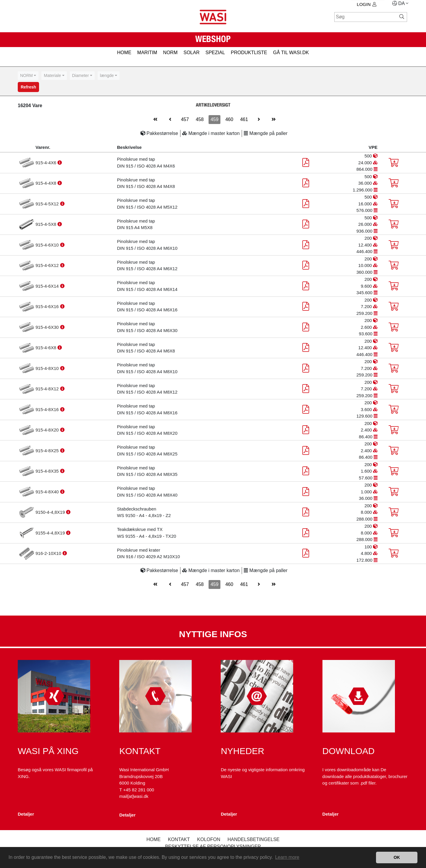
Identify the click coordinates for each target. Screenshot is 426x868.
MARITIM (147, 53)
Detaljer (26, 814)
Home (154, 839)
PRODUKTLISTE (249, 53)
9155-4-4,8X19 (51, 533)
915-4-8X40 (48, 492)
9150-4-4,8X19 (51, 512)
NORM (170, 53)
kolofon (209, 839)
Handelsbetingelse (254, 839)
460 (229, 119)
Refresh (28, 87)
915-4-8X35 (48, 471)
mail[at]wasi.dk (134, 796)
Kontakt (179, 839)
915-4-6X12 (48, 265)
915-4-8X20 (48, 430)
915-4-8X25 (48, 451)
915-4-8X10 (48, 368)
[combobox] (28, 76)
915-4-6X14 (48, 286)
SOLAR (191, 53)
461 (244, 119)
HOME (124, 53)
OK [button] (397, 857)
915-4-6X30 (48, 327)
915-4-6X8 (46, 348)
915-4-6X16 (48, 306)
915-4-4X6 (46, 163)
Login (367, 4)
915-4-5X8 (46, 224)
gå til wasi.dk (291, 53)
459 (215, 119)
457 (185, 119)
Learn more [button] (287, 857)
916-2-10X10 (49, 553)
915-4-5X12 (48, 204)
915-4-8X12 (48, 389)
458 (200, 119)
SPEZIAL (215, 53)
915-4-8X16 (48, 409)
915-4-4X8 (46, 183)
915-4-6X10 (48, 245)
